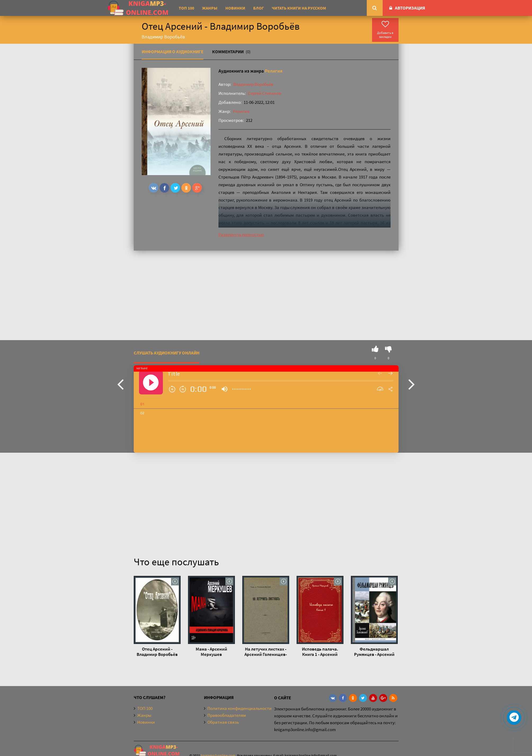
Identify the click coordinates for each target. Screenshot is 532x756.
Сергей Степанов (265, 93)
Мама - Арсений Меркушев (211, 652)
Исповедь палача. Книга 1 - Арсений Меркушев (320, 652)
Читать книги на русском (299, 8)
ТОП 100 (186, 8)
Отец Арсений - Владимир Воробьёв (157, 652)
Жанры (210, 8)
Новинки (235, 8)
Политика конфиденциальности (240, 708)
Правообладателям (227, 715)
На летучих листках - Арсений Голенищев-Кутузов (266, 652)
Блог (258, 8)
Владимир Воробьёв (253, 84)
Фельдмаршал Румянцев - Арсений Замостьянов (374, 652)
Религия (274, 71)
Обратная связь (223, 722)
